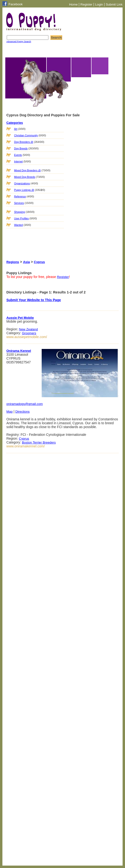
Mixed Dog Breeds (25, 177)
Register (86, 4)
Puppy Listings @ (24, 190)
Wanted (18, 225)
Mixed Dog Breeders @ (27, 170)
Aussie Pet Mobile (20, 318)
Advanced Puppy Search (19, 42)
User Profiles (21, 218)
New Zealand (29, 329)
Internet (18, 161)
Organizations (22, 183)
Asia (26, 262)
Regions (13, 262)
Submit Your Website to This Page (33, 300)
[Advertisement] (30, 239)
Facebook (16, 4)
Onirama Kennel (19, 351)
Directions (23, 412)
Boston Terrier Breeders (39, 442)
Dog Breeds (21, 148)
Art (16, 129)
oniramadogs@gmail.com (24, 404)
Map (9, 412)
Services (19, 203)
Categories (15, 123)
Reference (20, 196)
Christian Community (26, 135)
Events (18, 155)
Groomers (29, 333)
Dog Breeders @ (24, 142)
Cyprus (39, 262)
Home (73, 4)
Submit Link (114, 4)
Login (99, 4)
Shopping (19, 212)
